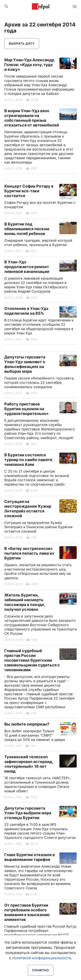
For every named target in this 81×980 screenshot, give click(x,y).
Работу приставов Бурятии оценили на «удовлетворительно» (26, 409)
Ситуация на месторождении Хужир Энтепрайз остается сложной (28, 509)
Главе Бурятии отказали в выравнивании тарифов (29, 857)
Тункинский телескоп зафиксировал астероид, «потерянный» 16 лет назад (29, 764)
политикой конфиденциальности (41, 958)
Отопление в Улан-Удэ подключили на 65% (26, 311)
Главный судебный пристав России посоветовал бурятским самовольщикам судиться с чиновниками (32, 660)
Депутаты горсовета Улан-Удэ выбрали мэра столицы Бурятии (28, 813)
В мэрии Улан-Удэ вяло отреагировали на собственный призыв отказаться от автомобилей (32, 118)
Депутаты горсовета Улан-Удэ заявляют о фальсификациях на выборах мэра (25, 364)
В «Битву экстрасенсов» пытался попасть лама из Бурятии (29, 553)
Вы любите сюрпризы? (27, 724)
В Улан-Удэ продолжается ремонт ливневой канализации (27, 267)
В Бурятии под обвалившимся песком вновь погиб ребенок (27, 229)
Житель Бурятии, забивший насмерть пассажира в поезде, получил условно (25, 602)
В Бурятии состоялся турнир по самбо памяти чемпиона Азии (28, 460)
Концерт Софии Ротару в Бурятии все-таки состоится (29, 191)
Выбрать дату (22, 43)
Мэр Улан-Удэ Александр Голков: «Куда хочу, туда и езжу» (29, 65)
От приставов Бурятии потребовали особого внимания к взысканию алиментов (27, 912)
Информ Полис (41, 6)
